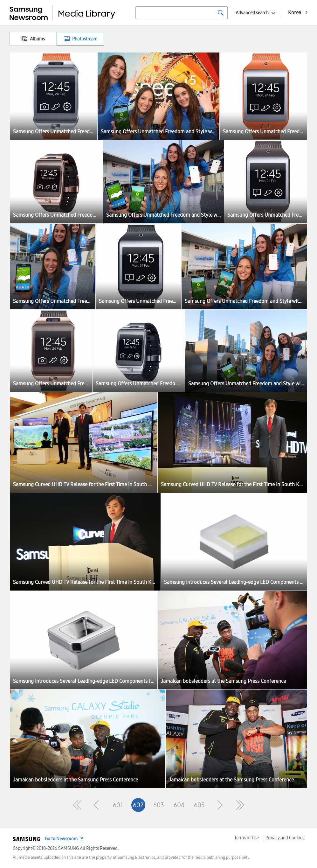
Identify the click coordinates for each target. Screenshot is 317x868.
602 (138, 805)
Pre (98, 805)
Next (220, 805)
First (77, 805)
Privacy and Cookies (285, 838)
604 (179, 805)
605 (199, 805)
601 (118, 805)
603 (159, 805)
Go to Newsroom (61, 839)
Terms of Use (247, 838)
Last (240, 805)
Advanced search (252, 13)
